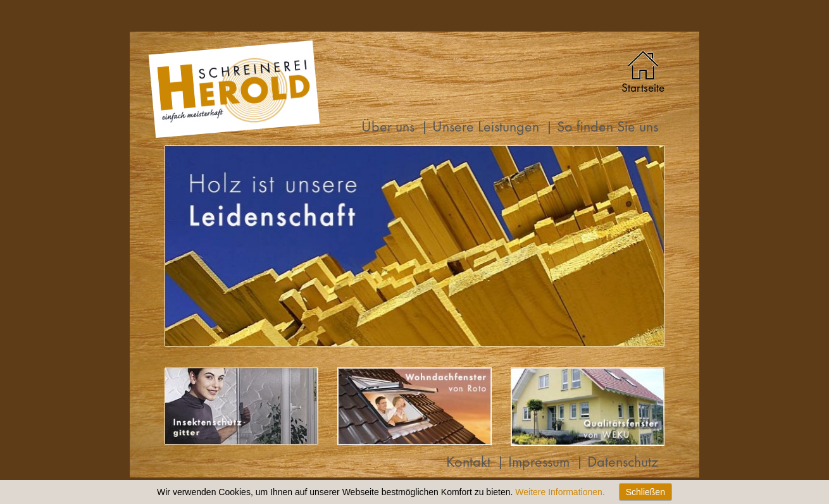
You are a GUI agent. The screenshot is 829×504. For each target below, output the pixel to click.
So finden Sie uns (608, 128)
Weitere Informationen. (560, 492)
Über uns (388, 128)
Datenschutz (623, 463)
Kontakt (468, 463)
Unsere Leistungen (486, 128)
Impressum (539, 463)
